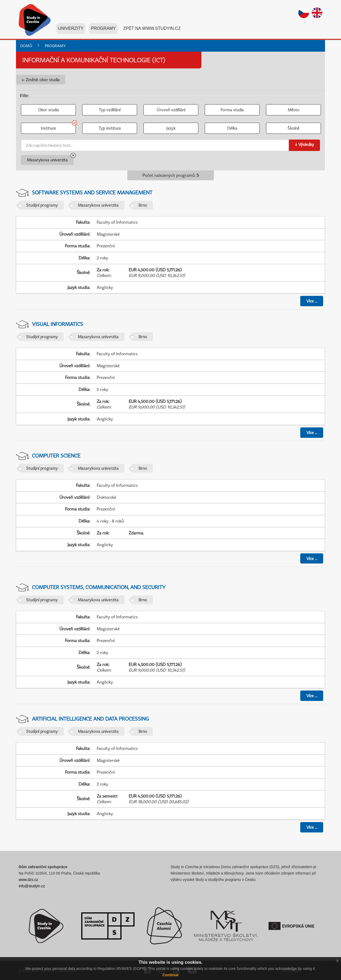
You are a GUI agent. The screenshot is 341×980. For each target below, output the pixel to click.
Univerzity (71, 29)
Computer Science (56, 456)
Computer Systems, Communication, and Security (99, 587)
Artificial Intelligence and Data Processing (90, 719)
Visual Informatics (58, 324)
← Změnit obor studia (41, 80)
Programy (103, 29)
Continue (171, 975)
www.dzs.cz (28, 880)
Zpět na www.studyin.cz (152, 29)
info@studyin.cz (32, 886)
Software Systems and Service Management (92, 192)
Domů (26, 46)
